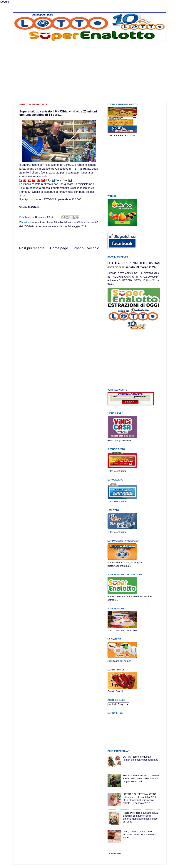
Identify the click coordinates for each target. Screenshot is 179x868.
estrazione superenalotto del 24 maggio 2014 (61, 226)
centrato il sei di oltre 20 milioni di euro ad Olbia (57, 222)
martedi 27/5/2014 (45, 199)
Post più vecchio (86, 248)
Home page (59, 248)
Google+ (5, 2)
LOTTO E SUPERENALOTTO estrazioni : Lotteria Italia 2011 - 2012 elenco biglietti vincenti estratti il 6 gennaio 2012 (140, 799)
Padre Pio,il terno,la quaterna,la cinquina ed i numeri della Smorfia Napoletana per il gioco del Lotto (140, 817)
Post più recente (32, 248)
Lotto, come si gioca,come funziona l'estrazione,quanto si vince (139, 834)
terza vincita (66, 192)
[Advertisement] (90, 73)
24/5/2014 (70, 165)
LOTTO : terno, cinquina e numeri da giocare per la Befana (140, 758)
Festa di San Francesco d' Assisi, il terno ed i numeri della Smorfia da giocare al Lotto (141, 778)
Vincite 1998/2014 (29, 207)
